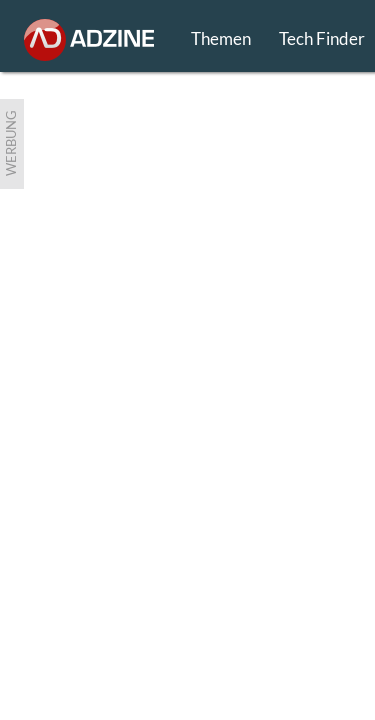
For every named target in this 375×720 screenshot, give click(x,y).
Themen (221, 38)
